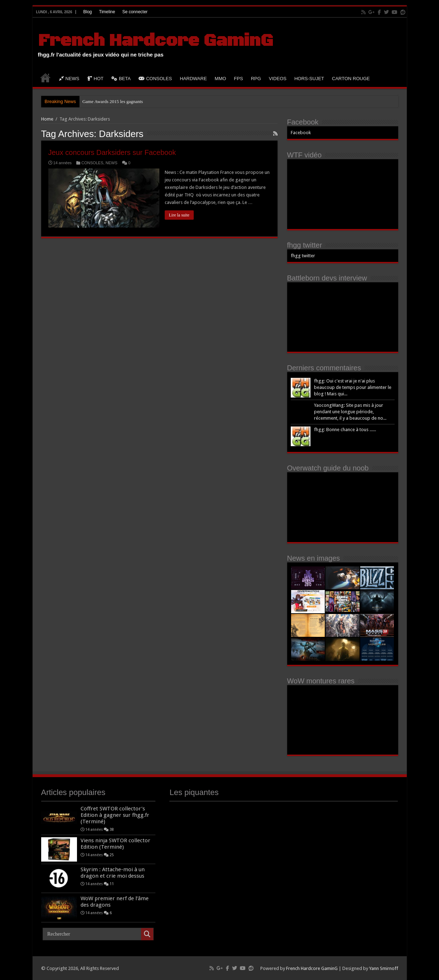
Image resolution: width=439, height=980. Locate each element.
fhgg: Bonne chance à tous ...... (345, 430)
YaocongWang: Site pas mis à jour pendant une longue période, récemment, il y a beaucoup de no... (350, 412)
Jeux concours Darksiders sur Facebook (112, 152)
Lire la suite (179, 215)
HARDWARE (193, 79)
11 (112, 884)
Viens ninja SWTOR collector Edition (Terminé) (115, 844)
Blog (87, 12)
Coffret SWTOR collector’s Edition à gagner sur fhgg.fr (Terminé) (115, 815)
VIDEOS (278, 79)
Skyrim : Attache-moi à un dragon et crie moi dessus (113, 873)
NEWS (69, 79)
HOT (95, 79)
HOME (45, 78)
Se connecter (135, 12)
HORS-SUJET (309, 79)
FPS (238, 79)
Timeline (107, 12)
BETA (121, 79)
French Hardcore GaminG (155, 41)
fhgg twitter (305, 245)
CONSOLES (155, 79)
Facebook (301, 133)
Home (47, 119)
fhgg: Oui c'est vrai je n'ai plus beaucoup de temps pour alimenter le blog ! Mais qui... (353, 387)
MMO (221, 79)
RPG (256, 79)
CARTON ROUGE (351, 79)
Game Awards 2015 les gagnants (113, 101)
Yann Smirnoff (384, 968)
